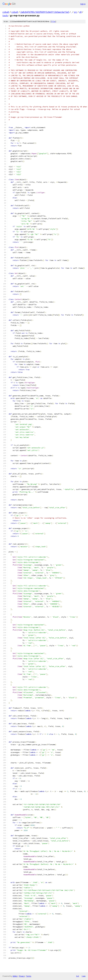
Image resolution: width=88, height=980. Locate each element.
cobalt (6, 12)
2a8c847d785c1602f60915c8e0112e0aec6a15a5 (45, 12)
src (75, 12)
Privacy (22, 976)
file (53, 21)
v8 (80, 12)
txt (78, 976)
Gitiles (15, 976)
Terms (29, 976)
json (84, 976)
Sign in (83, 4)
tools (5, 15)
